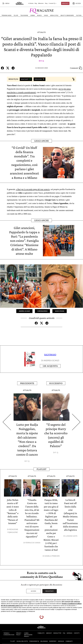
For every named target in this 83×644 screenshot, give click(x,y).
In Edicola (31, 3)
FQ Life (16, 15)
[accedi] (77, 3)
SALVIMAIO (50, 354)
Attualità (41, 32)
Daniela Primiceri (52, 555)
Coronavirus (42, 311)
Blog (36, 3)
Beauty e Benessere (67, 15)
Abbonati (65, 3)
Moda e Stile (54, 15)
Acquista (50, 366)
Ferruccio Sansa (33, 542)
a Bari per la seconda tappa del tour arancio (33, 189)
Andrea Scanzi (24, 311)
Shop (46, 3)
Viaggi (46, 15)
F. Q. (43, 61)
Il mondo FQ (53, 3)
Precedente (27, 383)
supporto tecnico (21, 611)
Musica (39, 15)
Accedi (34, 590)
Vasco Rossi (60, 311)
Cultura (79, 15)
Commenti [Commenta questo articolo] (76, 68)
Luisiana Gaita (71, 535)
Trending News (6, 15)
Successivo (56, 383)
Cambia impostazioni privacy (28, 634)
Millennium (41, 3)
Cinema (33, 15)
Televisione (24, 15)
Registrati (50, 590)
